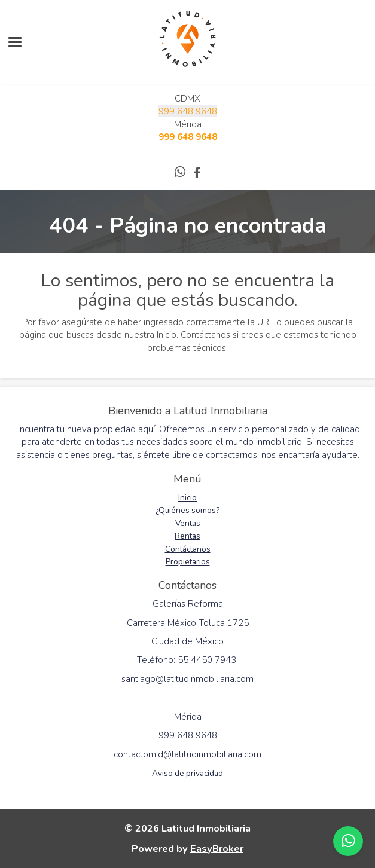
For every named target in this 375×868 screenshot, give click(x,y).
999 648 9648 (188, 111)
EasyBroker (217, 849)
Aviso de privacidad (187, 773)
